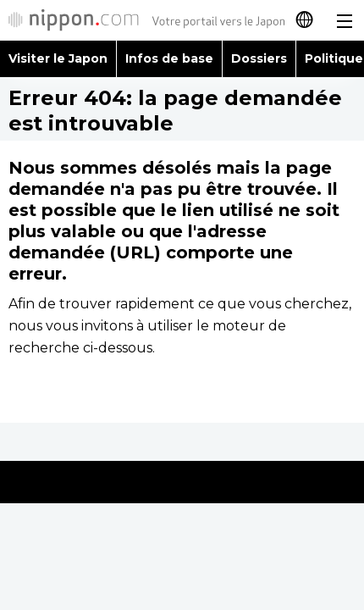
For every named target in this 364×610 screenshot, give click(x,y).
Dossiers (259, 58)
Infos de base (169, 58)
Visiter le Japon (58, 58)
